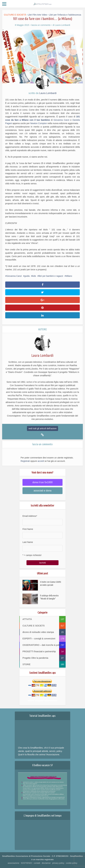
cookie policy (71, 863)
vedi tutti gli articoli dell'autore (42, 428)
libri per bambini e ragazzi (51, 276)
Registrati (25, 461)
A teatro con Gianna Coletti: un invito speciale (51, 584)
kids (34, 276)
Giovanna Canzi (62, 120)
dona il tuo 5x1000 (43, 482)
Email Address (30, 516)
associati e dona (42, 491)
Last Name (28, 542)
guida (27, 276)
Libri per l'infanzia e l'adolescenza (65, 15)
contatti (37, 863)
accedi (41, 461)
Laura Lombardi (63, 25)
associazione (13, 863)
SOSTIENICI (26, 863)
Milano (69, 276)
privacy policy (58, 863)
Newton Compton (38, 123)
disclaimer (46, 863)
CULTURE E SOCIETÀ (15, 15)
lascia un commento (41, 25)
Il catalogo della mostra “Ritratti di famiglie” (49, 597)
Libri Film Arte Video (37, 15)
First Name (28, 529)
